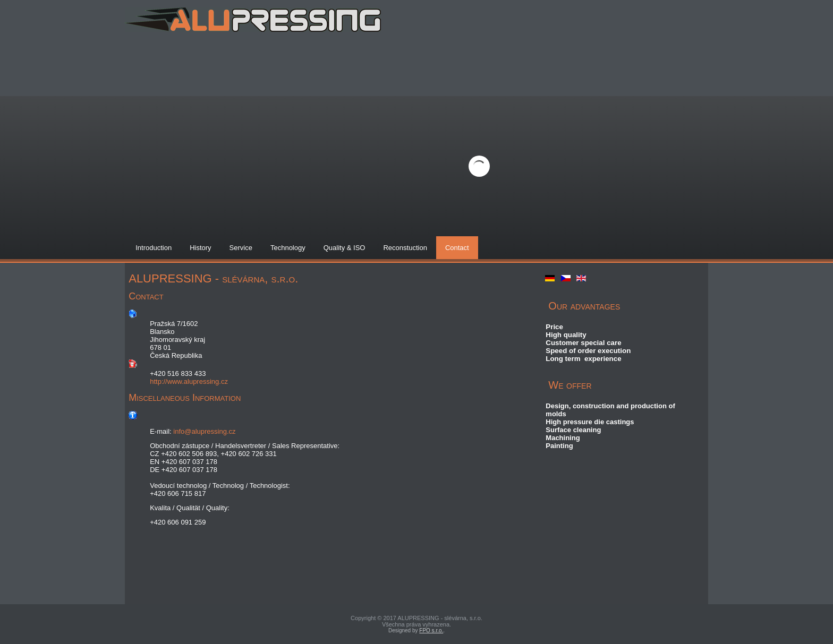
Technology (288, 248)
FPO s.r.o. (431, 630)
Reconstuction (405, 248)
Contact (457, 248)
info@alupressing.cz (204, 431)
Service (241, 248)
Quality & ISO (345, 248)
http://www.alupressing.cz (189, 381)
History (200, 248)
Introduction (154, 248)
